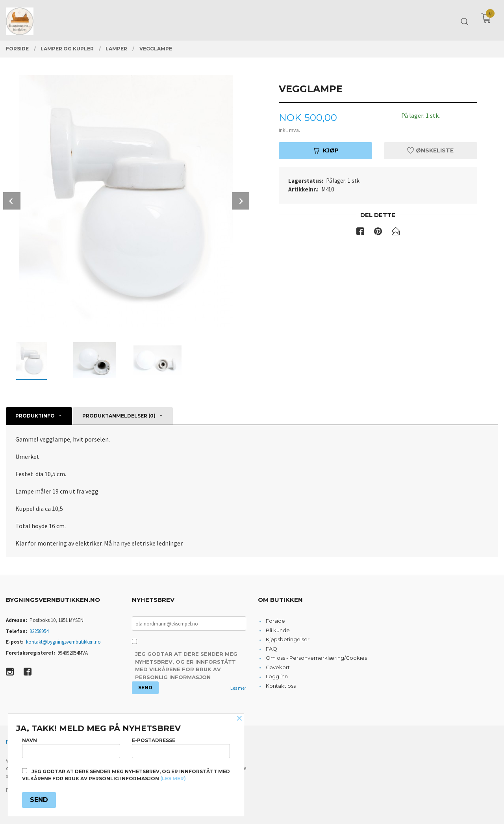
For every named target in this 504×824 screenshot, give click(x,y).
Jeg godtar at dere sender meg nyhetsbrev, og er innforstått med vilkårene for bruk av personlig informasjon (186, 665)
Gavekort (278, 667)
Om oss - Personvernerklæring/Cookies (316, 658)
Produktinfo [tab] (35, 416)
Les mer (238, 688)
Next (241, 201)
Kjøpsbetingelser (288, 639)
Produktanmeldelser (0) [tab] (119, 416)
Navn (71, 748)
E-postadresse (181, 748)
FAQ (271, 649)
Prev (12, 201)
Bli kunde (278, 630)
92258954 (39, 631)
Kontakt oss (281, 686)
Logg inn (277, 676)
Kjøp (326, 150)
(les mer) (173, 779)
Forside (275, 621)
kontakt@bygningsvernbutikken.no (63, 642)
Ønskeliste (430, 150)
